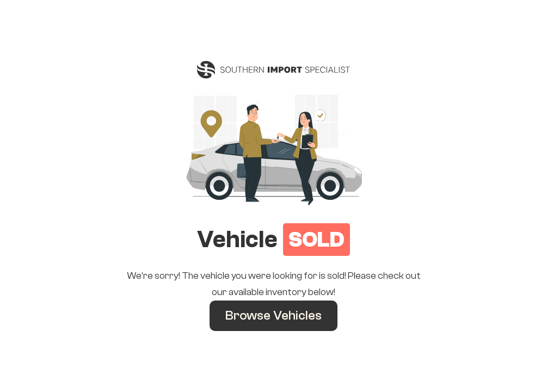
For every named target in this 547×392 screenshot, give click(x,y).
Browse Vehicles (273, 316)
